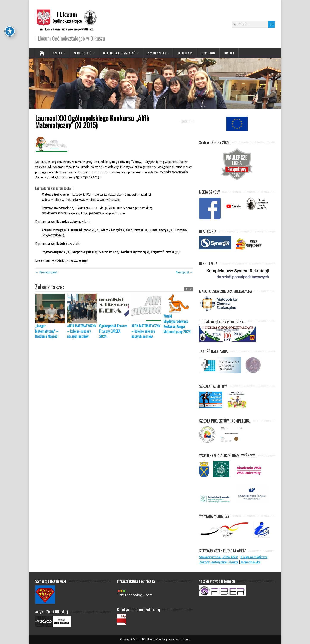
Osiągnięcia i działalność (119, 53)
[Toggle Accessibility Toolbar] (10, 13)
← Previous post (46, 272)
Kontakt (229, 53)
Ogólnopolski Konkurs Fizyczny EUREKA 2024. (113, 331)
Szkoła (57, 53)
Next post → (184, 272)
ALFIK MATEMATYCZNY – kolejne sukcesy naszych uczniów (82, 331)
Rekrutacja (208, 53)
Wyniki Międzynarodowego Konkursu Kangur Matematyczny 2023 (177, 324)
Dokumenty (185, 53)
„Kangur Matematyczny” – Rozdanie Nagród (47, 331)
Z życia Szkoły (157, 53)
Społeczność (83, 53)
